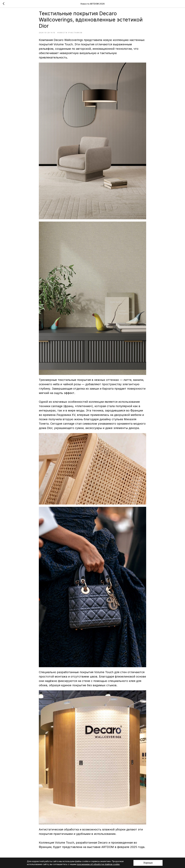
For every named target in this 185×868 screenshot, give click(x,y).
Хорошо (148, 863)
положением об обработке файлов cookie (98, 864)
